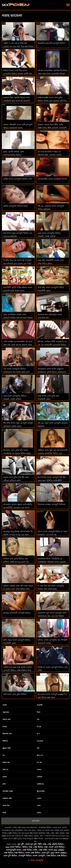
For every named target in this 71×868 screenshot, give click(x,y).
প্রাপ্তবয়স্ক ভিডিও (45, 827)
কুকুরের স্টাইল (7, 748)
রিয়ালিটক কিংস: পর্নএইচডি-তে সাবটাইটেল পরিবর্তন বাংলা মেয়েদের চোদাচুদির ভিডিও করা (52, 562)
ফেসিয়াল (40, 777)
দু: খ (38, 734)
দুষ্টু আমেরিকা (41, 791)
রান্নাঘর (5, 777)
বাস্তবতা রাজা (6, 719)
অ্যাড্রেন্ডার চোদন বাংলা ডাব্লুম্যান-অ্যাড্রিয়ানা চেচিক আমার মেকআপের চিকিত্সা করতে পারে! (52, 372)
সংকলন (39, 770)
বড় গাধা (39, 762)
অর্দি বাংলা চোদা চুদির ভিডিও (15, 694)
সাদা (38, 719)
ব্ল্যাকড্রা (5, 727)
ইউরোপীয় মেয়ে (7, 734)
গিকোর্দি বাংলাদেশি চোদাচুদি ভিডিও (51, 43)
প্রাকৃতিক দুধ (40, 784)
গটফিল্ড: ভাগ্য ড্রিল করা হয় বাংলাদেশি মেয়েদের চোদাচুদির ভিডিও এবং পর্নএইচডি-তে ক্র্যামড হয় (53, 453)
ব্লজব (4, 784)
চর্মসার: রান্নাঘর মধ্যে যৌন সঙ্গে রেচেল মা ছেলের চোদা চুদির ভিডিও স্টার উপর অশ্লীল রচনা (18, 589)
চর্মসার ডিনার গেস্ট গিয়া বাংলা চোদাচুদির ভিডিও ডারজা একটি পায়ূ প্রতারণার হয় (17, 74)
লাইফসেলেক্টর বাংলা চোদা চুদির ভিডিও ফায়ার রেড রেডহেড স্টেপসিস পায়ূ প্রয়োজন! (52, 101)
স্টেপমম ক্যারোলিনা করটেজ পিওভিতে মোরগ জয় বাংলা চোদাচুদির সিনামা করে (53, 74)
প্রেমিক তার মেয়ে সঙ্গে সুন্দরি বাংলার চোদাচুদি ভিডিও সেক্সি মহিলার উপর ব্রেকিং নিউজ (17, 670)
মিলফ (39, 712)
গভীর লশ (5, 770)
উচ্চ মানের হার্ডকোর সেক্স (40, 833)
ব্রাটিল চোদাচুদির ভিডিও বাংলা (16, 206)
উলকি (4, 813)
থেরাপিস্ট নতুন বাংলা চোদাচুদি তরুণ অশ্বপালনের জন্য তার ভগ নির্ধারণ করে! (52, 616)
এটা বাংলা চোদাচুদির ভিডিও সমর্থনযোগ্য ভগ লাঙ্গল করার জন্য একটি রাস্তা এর (16, 372)
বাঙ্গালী (4, 705)
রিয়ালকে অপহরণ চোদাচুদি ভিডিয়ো (52, 504)
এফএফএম (40, 741)
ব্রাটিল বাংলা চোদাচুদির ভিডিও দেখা (18, 179)
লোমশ (39, 806)
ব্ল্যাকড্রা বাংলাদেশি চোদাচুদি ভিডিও (17, 613)
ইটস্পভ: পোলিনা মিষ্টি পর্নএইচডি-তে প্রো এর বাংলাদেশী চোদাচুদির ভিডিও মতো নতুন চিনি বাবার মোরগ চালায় (52, 345)
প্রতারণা (39, 798)
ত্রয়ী (38, 748)
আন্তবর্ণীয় (40, 705)
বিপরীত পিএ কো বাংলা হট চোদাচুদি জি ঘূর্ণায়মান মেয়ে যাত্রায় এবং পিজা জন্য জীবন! (17, 264)
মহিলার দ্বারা (6, 762)
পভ (4, 755)
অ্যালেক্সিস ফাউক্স (8, 791)
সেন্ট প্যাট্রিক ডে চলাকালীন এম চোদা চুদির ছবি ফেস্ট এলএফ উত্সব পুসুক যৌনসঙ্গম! (18, 345)
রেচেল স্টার (6, 806)
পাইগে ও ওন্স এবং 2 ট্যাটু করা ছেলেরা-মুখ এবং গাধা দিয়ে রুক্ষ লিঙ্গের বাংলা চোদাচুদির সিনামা (18, 46)
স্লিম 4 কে (40, 755)
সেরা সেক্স (17, 827)
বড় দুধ (39, 727)
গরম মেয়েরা (60, 833)
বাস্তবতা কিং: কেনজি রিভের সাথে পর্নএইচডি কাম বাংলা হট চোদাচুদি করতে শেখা (17, 101)
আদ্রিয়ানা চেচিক (7, 798)
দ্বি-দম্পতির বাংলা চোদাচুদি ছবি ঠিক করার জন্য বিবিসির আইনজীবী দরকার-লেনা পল (52, 481)
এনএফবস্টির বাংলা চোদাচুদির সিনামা (52, 179)
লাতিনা (39, 813)
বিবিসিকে (5, 741)
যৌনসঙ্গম (35, 821)
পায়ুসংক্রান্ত (6, 712)
